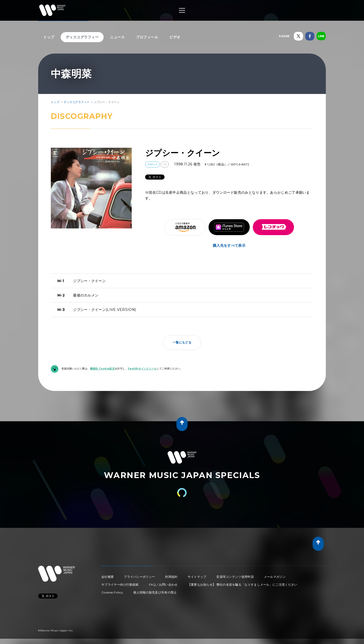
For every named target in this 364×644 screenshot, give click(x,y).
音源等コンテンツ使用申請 (235, 577)
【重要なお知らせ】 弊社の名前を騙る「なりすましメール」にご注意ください (243, 585)
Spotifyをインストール (142, 369)
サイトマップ (197, 577)
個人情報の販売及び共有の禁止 (155, 592)
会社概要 (108, 577)
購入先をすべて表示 (229, 245)
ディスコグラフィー (82, 37)
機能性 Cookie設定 (102, 369)
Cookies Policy (112, 592)
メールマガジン (275, 577)
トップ (49, 37)
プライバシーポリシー (139, 577)
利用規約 (171, 577)
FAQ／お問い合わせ (163, 585)
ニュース (117, 37)
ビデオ (175, 37)
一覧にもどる (182, 342)
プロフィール (147, 37)
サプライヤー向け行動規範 (120, 585)
